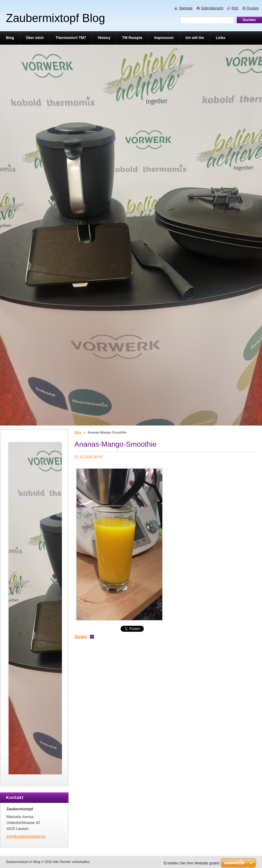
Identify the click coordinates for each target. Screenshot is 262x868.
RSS (235, 8)
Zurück (81, 637)
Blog (78, 432)
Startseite (186, 8)
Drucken (253, 8)
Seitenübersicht (212, 8)
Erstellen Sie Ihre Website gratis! (192, 863)
